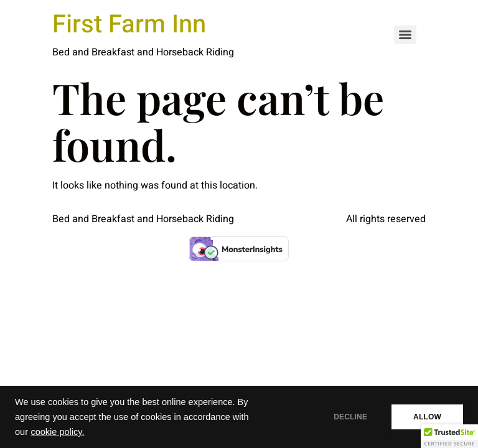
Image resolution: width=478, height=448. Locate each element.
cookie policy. (57, 432)
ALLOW (427, 417)
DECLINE (350, 417)
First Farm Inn (129, 25)
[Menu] (405, 35)
